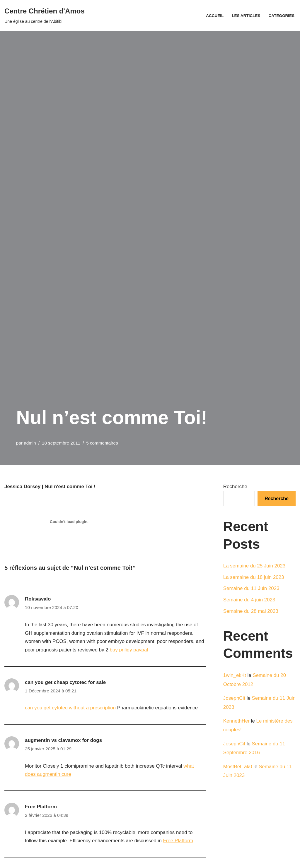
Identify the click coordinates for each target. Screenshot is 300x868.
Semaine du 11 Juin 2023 (252, 589)
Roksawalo (38, 599)
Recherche (235, 487)
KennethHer (237, 721)
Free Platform (41, 807)
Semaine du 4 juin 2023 (249, 600)
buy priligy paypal (129, 650)
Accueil (214, 15)
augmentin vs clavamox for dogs (64, 741)
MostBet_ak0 (238, 767)
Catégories (281, 15)
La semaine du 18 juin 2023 (254, 577)
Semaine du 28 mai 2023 (251, 611)
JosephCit (234, 698)
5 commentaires (102, 443)
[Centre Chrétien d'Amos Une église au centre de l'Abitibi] (45, 16)
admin (30, 443)
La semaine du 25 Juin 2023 (255, 566)
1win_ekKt (235, 676)
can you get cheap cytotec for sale (66, 683)
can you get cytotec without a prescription (71, 708)
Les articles (246, 15)
